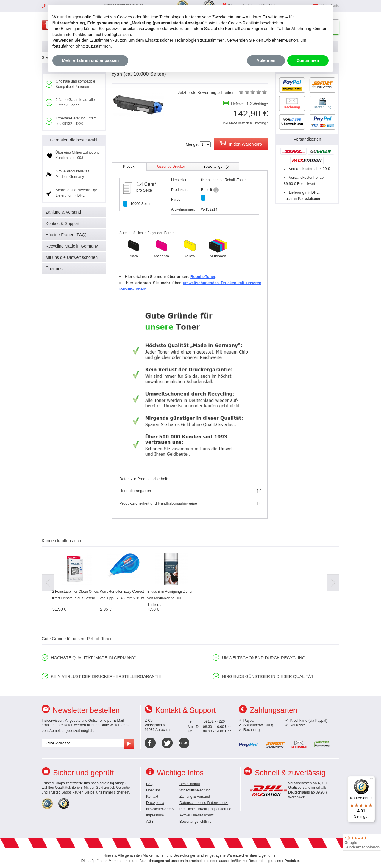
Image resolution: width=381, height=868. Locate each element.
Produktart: (180, 190)
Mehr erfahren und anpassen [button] (90, 60)
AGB (150, 822)
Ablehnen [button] (266, 60)
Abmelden (57, 731)
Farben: (177, 200)
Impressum (155, 815)
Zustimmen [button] (308, 60)
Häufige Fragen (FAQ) (66, 235)
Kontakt (152, 797)
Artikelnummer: (183, 209)
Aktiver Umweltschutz (197, 815)
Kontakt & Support (63, 223)
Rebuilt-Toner (203, 277)
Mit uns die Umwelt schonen (72, 257)
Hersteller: (179, 180)
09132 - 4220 (214, 721)
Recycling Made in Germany (72, 246)
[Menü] (371, 780)
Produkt (129, 167)
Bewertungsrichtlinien (196, 822)
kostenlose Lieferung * (253, 123)
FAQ (150, 784)
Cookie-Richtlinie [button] (244, 23)
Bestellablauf (190, 784)
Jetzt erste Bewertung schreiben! (207, 93)
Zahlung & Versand (63, 212)
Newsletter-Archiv (160, 809)
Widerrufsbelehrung (195, 790)
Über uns (54, 269)
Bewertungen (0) (217, 167)
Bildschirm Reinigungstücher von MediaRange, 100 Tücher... (170, 598)
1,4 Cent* (146, 184)
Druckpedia (155, 803)
